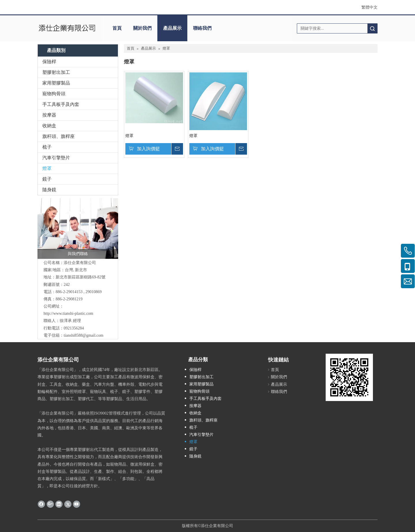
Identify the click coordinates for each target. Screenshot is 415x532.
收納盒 (49, 126)
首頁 (117, 28)
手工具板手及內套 (61, 104)
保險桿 (49, 62)
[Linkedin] (59, 504)
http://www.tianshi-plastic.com (68, 313)
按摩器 (49, 115)
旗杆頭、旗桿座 (59, 136)
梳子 (47, 147)
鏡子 (47, 179)
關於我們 (142, 28)
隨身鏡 (49, 190)
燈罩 (47, 168)
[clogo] (67, 28)
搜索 (372, 28)
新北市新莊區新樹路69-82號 (81, 277)
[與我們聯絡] (78, 228)
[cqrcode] (349, 377)
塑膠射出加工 (56, 72)
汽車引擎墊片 (56, 158)
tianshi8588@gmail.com (84, 335)
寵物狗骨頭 (54, 94)
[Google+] (50, 504)
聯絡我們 (202, 28)
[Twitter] (68, 504)
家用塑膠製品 (56, 83)
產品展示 (172, 28)
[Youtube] (77, 504)
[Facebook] (41, 504)
